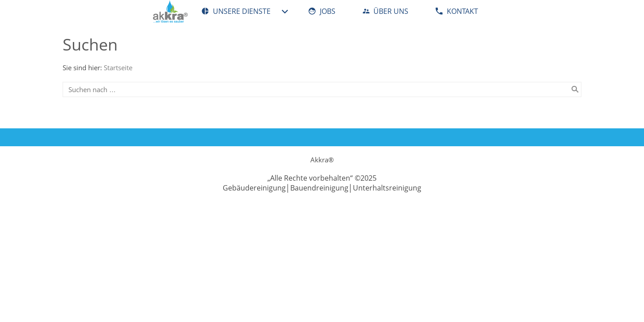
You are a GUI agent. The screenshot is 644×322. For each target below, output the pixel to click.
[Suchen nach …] (322, 89)
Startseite (118, 68)
